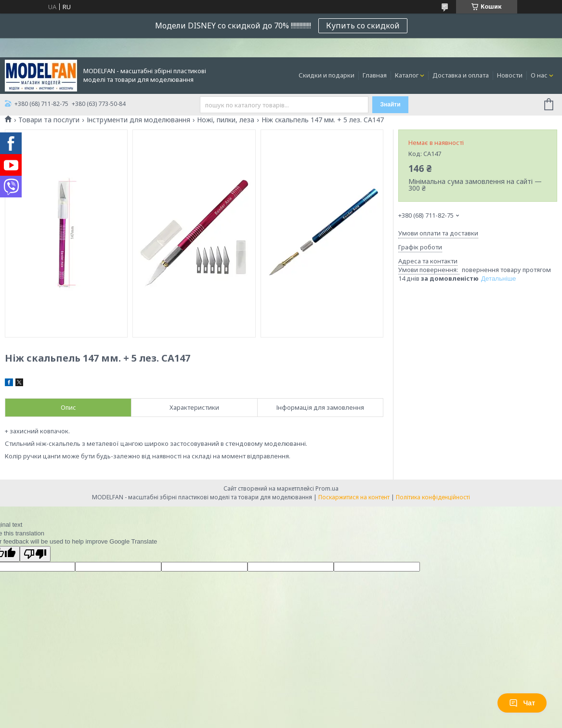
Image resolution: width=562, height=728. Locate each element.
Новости (510, 75)
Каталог (407, 75)
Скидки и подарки (327, 75)
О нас (539, 75)
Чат (522, 703)
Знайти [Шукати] (390, 104)
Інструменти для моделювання (138, 120)
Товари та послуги (49, 120)
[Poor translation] (35, 554)
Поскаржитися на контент (354, 497)
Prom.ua (327, 488)
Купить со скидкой (363, 26)
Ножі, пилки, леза (226, 120)
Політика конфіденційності (433, 497)
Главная (375, 75)
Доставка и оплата (461, 75)
